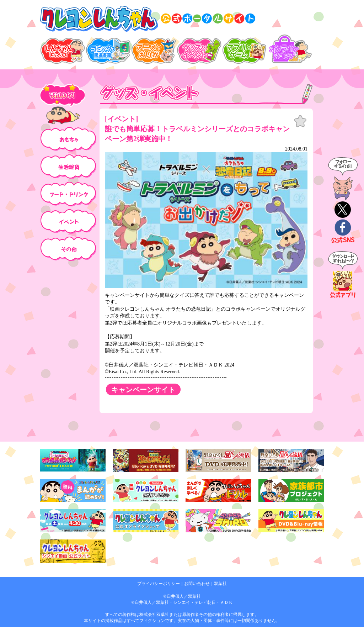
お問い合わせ (197, 584)
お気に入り (300, 121)
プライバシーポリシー (159, 584)
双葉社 (220, 584)
